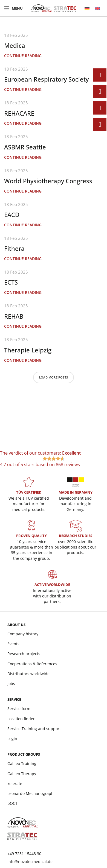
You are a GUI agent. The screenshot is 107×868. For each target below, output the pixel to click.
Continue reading (23, 56)
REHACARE (19, 113)
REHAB (14, 316)
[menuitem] (87, 8)
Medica (15, 45)
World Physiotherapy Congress (48, 181)
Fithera (14, 248)
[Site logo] (54, 8)
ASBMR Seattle (25, 147)
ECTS (11, 282)
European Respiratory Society (46, 79)
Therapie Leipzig (28, 350)
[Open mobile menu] (13, 8)
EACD (12, 215)
